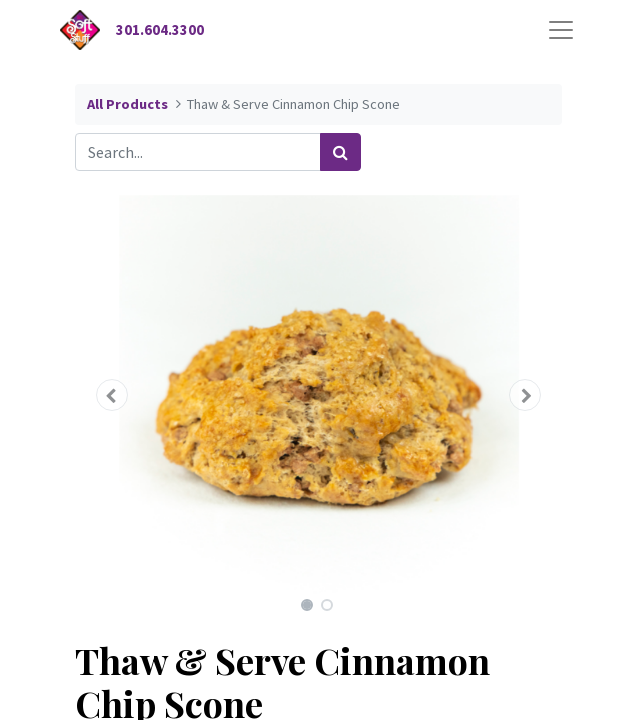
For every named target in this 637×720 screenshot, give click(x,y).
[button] (111, 395)
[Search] (340, 152)
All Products (127, 104)
